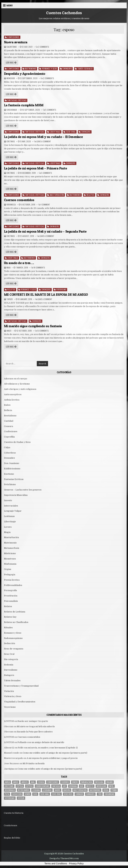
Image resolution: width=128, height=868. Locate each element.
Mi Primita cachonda (34, 763)
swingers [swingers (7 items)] (90, 794)
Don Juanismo (12, 463)
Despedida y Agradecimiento (25, 74)
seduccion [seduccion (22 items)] (17, 794)
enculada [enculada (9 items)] (99, 782)
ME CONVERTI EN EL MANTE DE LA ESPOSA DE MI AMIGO (46, 295)
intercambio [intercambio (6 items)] (23, 790)
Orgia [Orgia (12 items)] (106, 790)
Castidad (9, 421)
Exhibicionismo (12, 469)
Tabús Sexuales (85, 69)
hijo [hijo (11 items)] (82, 786)
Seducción (9, 643)
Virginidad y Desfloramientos (20, 702)
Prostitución (11, 596)
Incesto (8, 500)
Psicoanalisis (11, 601)
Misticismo (10, 553)
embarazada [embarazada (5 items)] (86, 782)
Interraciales (11, 506)
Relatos (90, 195)
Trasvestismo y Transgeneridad (21, 686)
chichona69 (12, 110)
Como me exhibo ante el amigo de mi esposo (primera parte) (55, 753)
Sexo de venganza (14, 649)
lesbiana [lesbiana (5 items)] (36, 790)
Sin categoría (11, 659)
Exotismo (9, 474)
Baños (7, 405)
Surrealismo (11, 670)
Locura (8, 527)
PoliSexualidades (13, 585)
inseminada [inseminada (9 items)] (10, 790)
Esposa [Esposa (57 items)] (20, 786)
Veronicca (11, 205)
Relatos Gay (10, 617)
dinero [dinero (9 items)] (75, 782)
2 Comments (43, 47)
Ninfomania (10, 564)
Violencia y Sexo (13, 696)
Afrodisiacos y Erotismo (17, 384)
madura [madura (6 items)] (67, 790)
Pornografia (10, 590)
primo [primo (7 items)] (114, 790)
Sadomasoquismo (13, 638)
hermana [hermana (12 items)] (73, 786)
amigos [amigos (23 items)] (25, 782)
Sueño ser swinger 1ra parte (33, 721)
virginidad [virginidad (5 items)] (109, 794)
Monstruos (10, 559)
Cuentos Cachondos (64, 13)
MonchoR (11, 78)
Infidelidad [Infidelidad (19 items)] (101, 786)
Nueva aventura (16, 42)
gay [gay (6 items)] (64, 786)
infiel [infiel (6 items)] (111, 786)
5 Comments (51, 110)
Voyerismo (61, 289)
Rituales (8, 628)
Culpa (7, 447)
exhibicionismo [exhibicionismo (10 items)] (42, 786)
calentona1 (12, 47)
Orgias (8, 569)
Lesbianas (9, 516)
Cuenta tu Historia (14, 813)
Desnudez (9, 458)
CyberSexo (10, 453)
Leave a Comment (44, 141)
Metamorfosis (12, 548)
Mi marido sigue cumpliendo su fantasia (33, 326)
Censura (8, 426)
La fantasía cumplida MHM (24, 105)
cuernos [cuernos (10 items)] (65, 782)
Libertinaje (55, 132)
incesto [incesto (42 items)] (90, 786)
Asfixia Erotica (12, 400)
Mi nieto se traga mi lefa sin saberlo (36, 726)
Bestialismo (10, 416)
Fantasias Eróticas (17, 100)
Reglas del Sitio (12, 838)
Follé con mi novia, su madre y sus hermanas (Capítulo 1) (48, 748)
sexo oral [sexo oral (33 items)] (56, 794)
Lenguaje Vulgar (13, 511)
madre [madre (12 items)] (57, 790)
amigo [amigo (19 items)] (16, 782)
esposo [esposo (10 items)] (29, 786)
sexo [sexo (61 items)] (35, 794)
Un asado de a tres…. (19, 263)
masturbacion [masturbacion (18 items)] (80, 790)
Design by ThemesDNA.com (64, 859)
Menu (10, 5)
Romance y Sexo (49, 69)
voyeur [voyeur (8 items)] (21, 798)
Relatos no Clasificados (16, 622)
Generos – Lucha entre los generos (23, 490)
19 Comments (39, 268)
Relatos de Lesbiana (15, 612)
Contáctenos (10, 825)
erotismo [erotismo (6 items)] (9, 786)
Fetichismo (10, 484)
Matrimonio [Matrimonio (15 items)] (95, 790)
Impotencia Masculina (16, 495)
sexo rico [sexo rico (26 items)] (68, 794)
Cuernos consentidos (19, 200)
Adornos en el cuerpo (16, 379)
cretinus (11, 141)
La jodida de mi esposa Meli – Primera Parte (35, 168)
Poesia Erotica (12, 580)
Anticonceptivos (13, 394)
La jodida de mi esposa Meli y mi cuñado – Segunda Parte (45, 231)
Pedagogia (10, 575)
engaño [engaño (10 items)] (110, 782)
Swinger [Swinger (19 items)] (79, 794)
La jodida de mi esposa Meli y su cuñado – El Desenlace (43, 137)
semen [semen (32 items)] (27, 794)
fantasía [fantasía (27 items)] (56, 786)
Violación (9, 691)
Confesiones (13, 37)
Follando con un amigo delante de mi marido (41, 742)
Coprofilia (9, 437)
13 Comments (43, 331)
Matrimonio (31, 69)
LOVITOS (9, 721)
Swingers (67, 69)
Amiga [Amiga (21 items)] (7, 782)
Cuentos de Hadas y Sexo (17, 442)
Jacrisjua (9, 769)
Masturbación (57, 195)
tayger (10, 299)
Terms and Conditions (56, 864)
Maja (8, 268)
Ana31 (9, 331)
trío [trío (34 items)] (100, 794)
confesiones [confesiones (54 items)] (53, 782)
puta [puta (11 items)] (7, 794)
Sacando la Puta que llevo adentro (35, 732)
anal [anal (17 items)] (33, 782)
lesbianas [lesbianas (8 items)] (47, 790)
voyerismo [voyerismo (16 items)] (10, 798)
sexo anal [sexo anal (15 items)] (45, 794)
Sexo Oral (71, 132)
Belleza (8, 410)
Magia (7, 532)
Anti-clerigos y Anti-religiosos (20, 389)
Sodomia (9, 665)
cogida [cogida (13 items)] (41, 782)
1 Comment (45, 205)
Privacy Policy (76, 864)
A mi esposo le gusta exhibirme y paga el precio (52, 758)
